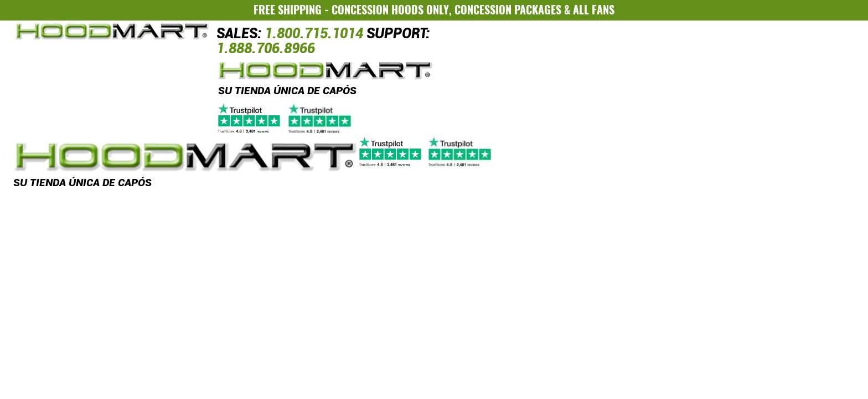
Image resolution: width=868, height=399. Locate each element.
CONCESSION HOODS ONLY (390, 10)
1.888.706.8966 (266, 48)
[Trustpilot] (285, 118)
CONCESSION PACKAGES (508, 10)
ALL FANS (594, 10)
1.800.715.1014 (314, 34)
